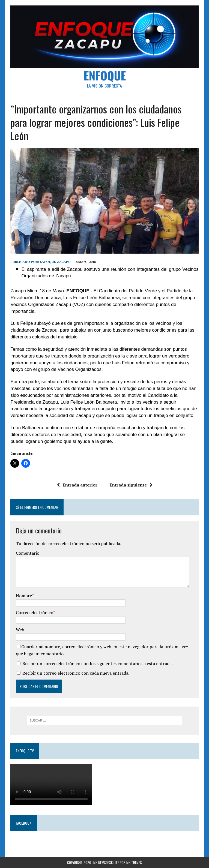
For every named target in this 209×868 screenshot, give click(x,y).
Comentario (28, 553)
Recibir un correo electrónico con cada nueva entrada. (76, 673)
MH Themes (134, 862)
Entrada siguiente (131, 485)
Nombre (24, 596)
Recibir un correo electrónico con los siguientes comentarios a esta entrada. (98, 663)
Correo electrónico (35, 612)
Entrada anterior (77, 485)
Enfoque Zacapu (55, 262)
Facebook (24, 823)
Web (20, 630)
